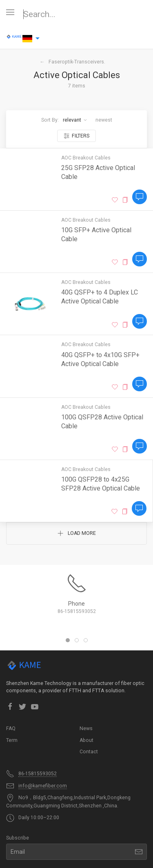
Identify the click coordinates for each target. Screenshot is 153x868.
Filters (76, 136)
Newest (104, 120)
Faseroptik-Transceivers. (77, 62)
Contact (89, 752)
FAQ (11, 728)
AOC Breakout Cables (86, 158)
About (86, 740)
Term (12, 740)
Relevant (75, 120)
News (86, 728)
